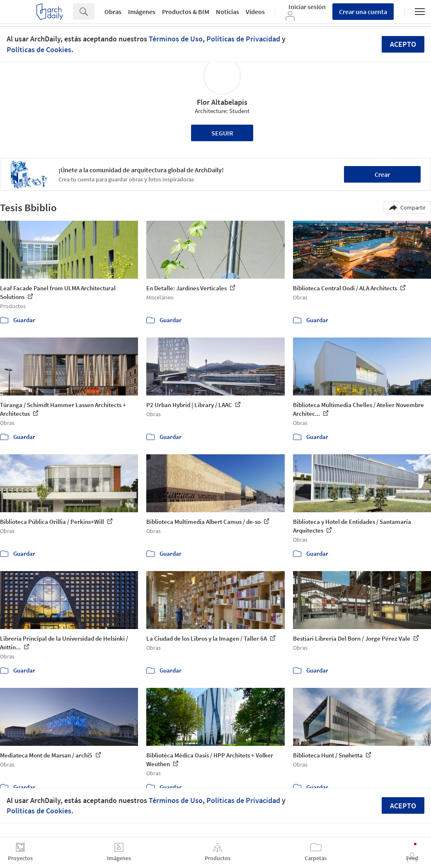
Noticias (228, 12)
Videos (255, 12)
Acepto (403, 44)
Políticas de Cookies (39, 49)
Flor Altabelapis (222, 102)
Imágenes (142, 12)
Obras (113, 12)
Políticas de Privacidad (243, 39)
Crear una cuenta (363, 12)
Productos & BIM (186, 12)
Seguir (222, 133)
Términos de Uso (176, 39)
